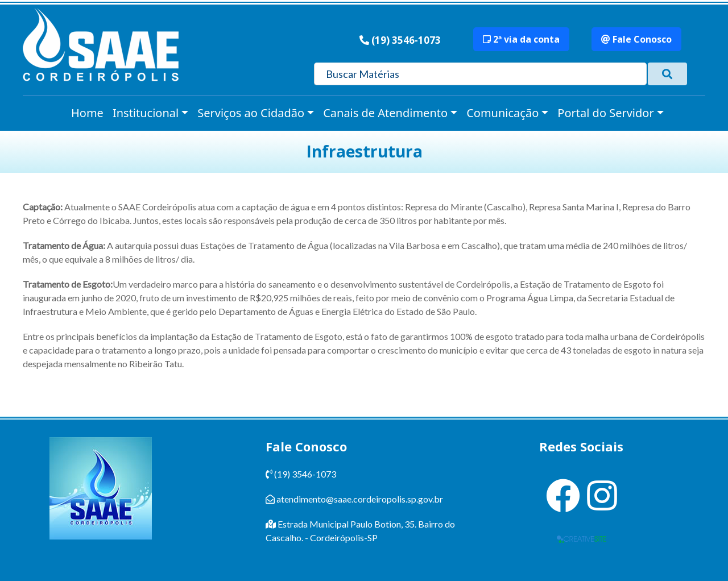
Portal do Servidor (605, 113)
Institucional (146, 113)
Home (87, 113)
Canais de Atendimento (385, 113)
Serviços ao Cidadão (251, 113)
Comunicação (502, 113)
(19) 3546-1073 (406, 40)
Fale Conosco (636, 39)
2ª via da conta (521, 39)
